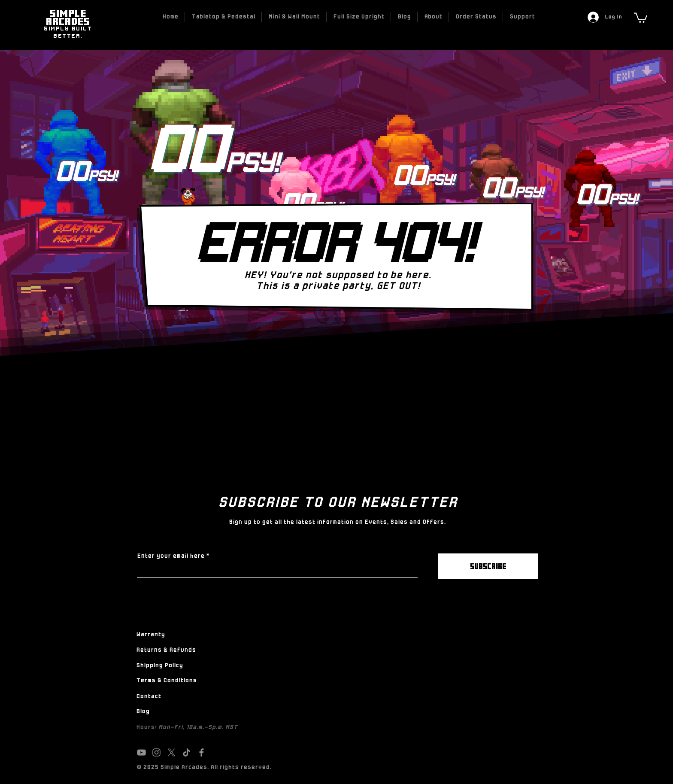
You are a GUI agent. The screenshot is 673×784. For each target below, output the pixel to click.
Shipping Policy (159, 666)
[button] (223, 17)
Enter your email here (171, 556)
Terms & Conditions (166, 681)
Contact (149, 697)
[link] (641, 17)
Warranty (150, 635)
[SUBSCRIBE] (488, 566)
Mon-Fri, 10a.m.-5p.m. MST (198, 728)
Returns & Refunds (166, 650)
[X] (171, 752)
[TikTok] (186, 752)
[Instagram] (156, 752)
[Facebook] (202, 752)
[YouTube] (141, 752)
